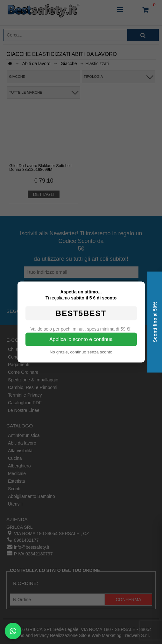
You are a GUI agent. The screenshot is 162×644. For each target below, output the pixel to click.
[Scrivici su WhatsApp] (13, 631)
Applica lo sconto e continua (81, 339)
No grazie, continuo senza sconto (81, 352)
